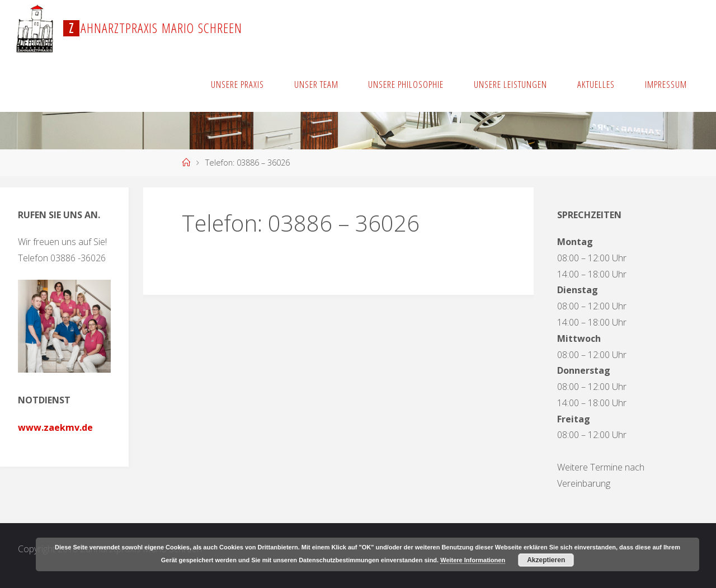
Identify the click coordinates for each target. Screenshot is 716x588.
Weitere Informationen (473, 560)
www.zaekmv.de (55, 427)
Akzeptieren (546, 560)
